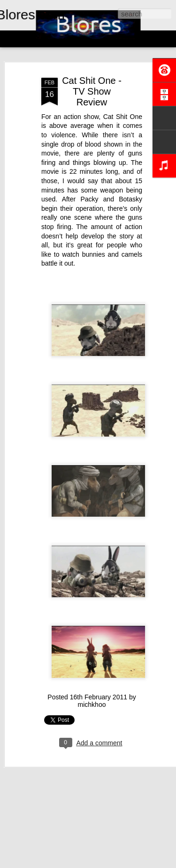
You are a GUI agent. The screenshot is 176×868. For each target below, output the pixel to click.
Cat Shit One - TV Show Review (92, 88)
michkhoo (92, 701)
